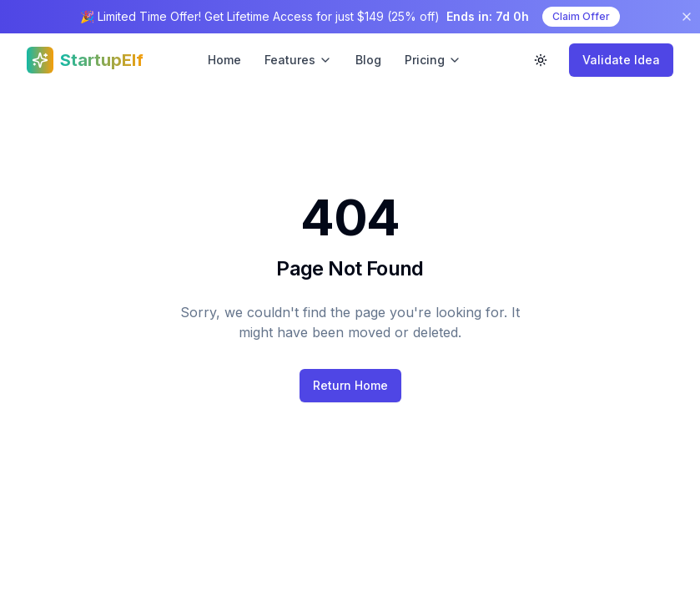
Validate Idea (621, 60)
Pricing (433, 60)
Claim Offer (581, 16)
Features (298, 60)
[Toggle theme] (541, 60)
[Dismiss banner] (687, 17)
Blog (368, 60)
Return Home (350, 385)
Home (224, 60)
